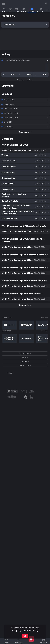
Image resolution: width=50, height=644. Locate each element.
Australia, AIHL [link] (9, 100)
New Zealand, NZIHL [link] (11, 109)
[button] (25, 60)
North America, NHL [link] (11, 118)
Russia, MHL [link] (8, 126)
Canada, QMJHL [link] (10, 104)
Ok (25, 636)
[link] (4, 10)
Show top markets (25, 80)
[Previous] (42, 317)
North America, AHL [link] (11, 113)
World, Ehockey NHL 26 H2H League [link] (17, 60)
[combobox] (8, 373)
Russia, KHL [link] (8, 122)
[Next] (46, 317)
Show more (25, 132)
